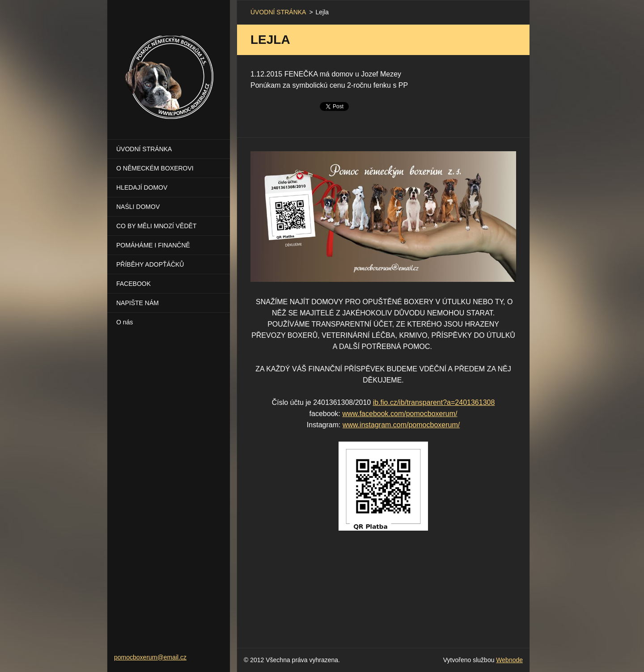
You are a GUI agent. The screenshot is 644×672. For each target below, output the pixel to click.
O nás (125, 322)
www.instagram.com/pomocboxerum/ (401, 425)
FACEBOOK (133, 284)
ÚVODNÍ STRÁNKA (144, 149)
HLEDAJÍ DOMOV (142, 187)
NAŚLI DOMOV (138, 207)
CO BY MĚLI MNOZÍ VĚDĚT (156, 226)
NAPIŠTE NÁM (138, 303)
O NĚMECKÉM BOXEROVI (155, 168)
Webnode (509, 660)
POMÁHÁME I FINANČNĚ (153, 245)
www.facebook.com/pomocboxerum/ (400, 414)
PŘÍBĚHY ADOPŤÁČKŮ (150, 264)
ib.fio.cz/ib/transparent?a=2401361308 (434, 402)
